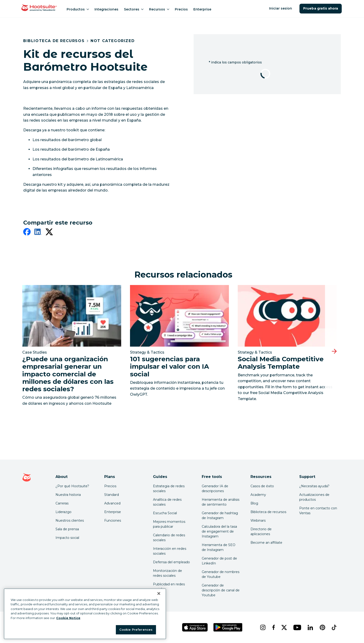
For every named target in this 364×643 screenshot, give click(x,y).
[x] (284, 627)
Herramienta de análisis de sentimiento (221, 502)
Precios (181, 9)
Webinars (258, 520)
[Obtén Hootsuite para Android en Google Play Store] (228, 627)
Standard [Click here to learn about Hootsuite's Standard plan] (112, 495)
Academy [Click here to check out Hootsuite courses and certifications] (258, 495)
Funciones (113, 520)
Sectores (134, 9)
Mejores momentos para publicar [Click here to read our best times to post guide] (169, 524)
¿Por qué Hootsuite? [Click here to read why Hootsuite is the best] (72, 486)
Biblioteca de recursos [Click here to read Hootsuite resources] (268, 512)
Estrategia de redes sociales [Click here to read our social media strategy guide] (169, 489)
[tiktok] (334, 627)
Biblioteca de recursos (54, 41)
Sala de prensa (67, 529)
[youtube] (297, 627)
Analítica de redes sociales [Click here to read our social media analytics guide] (167, 502)
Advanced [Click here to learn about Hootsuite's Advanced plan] (112, 503)
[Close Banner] (159, 593)
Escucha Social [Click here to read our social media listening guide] (165, 513)
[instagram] (262, 627)
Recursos (159, 9)
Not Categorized (113, 41)
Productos (78, 9)
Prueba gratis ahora (321, 8)
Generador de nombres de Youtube (221, 574)
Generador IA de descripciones (215, 489)
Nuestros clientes (70, 520)
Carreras (62, 503)
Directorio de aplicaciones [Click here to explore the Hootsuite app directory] (261, 532)
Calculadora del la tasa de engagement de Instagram (219, 531)
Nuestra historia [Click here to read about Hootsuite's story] (68, 495)
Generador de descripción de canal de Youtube (221, 590)
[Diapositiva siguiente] (334, 351)
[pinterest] (322, 627)
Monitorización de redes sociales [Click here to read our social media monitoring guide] (167, 573)
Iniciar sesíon (281, 8)
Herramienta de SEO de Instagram (219, 547)
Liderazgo (63, 512)
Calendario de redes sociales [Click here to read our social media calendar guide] (169, 538)
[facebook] (27, 233)
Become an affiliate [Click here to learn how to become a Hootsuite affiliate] (266, 543)
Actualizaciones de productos (314, 497)
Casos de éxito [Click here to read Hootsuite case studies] (262, 486)
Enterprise (202, 9)
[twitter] (49, 233)
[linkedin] (38, 233)
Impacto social (67, 538)
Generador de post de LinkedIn (219, 561)
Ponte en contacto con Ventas (318, 511)
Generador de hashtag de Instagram (220, 515)
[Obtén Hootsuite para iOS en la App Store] (195, 627)
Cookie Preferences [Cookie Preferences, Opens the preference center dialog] (136, 630)
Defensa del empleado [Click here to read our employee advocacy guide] (171, 562)
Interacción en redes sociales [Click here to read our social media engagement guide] (170, 551)
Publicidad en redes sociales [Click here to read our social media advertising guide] (169, 587)
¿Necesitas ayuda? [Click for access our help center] (314, 486)
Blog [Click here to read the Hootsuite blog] (254, 503)
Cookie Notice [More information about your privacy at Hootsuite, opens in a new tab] (68, 618)
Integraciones (106, 9)
